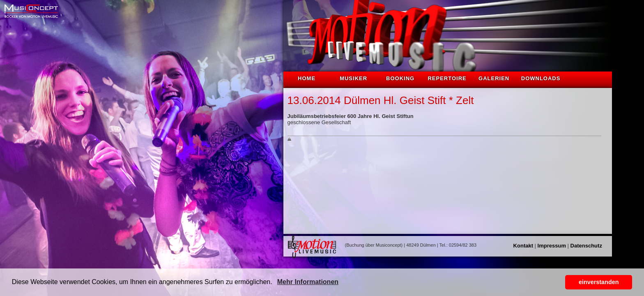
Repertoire (447, 78)
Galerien (494, 78)
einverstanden (599, 282)
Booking (400, 78)
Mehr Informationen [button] (308, 282)
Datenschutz (586, 246)
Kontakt (523, 246)
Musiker (353, 78)
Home (307, 78)
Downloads (541, 78)
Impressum (552, 246)
